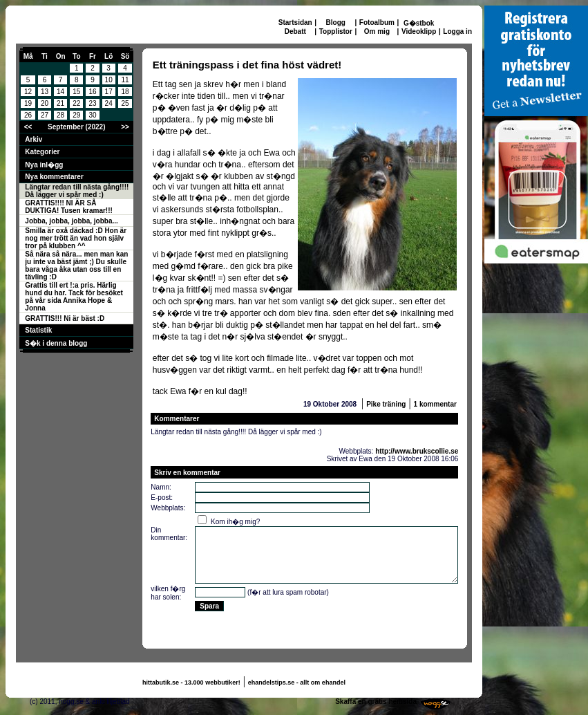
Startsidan (295, 22)
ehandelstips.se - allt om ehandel (297, 682)
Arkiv (34, 139)
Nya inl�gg (44, 165)
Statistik (38, 330)
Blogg (336, 22)
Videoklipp (419, 31)
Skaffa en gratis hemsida (376, 702)
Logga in (457, 31)
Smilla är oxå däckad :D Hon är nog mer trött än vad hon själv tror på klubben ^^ (76, 238)
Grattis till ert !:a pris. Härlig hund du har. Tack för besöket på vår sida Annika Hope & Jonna (74, 297)
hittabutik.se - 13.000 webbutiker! (191, 682)
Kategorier (42, 152)
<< (28, 127)
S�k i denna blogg (56, 343)
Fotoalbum (377, 22)
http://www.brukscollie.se (417, 451)
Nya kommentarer (54, 177)
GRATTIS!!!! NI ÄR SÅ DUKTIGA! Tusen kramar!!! (69, 207)
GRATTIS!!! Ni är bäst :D (65, 318)
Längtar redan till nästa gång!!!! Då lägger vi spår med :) (77, 191)
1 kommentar (435, 404)
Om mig (377, 31)
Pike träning (386, 404)
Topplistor (336, 31)
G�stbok (419, 23)
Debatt (295, 31)
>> (125, 127)
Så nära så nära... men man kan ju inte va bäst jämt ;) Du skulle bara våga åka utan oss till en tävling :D (76, 266)
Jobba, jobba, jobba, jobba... (71, 221)
